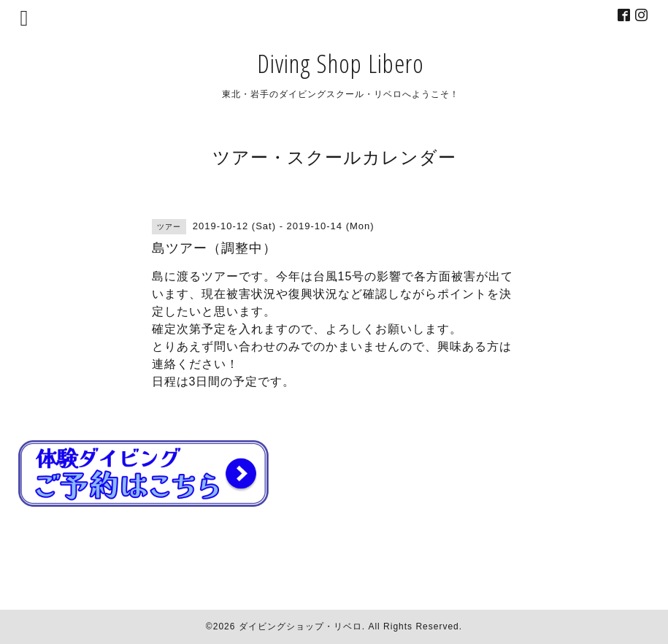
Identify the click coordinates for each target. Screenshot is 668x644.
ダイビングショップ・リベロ (300, 626)
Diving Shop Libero (341, 63)
